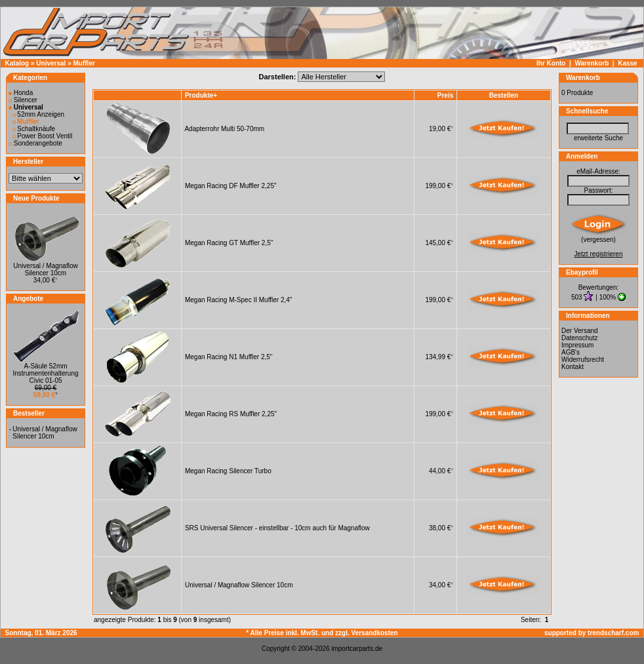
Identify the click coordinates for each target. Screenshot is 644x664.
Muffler (84, 63)
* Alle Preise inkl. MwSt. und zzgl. (298, 633)
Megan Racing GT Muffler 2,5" (229, 243)
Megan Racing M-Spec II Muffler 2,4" (238, 300)
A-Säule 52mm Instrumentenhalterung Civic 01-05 (45, 373)
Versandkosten (375, 633)
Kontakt (573, 367)
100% (608, 297)
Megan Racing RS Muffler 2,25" (231, 414)
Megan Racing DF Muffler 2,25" (231, 186)
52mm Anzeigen (39, 114)
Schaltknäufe (34, 129)
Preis (445, 95)
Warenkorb (592, 63)
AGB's (571, 352)
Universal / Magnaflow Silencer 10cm (45, 269)
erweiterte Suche (598, 138)
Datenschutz (580, 338)
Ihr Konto (551, 63)
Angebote (28, 299)
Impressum (577, 345)
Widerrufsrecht (583, 360)
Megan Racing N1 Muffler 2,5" (229, 357)
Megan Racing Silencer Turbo (228, 471)
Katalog (17, 63)
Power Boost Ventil (43, 136)
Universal (51, 63)
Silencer (23, 100)
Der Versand (580, 331)
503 (577, 297)
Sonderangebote (35, 143)
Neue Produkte (36, 198)
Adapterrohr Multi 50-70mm (224, 129)
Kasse (627, 63)
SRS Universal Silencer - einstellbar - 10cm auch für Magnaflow (277, 528)
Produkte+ (201, 95)
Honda (21, 93)
